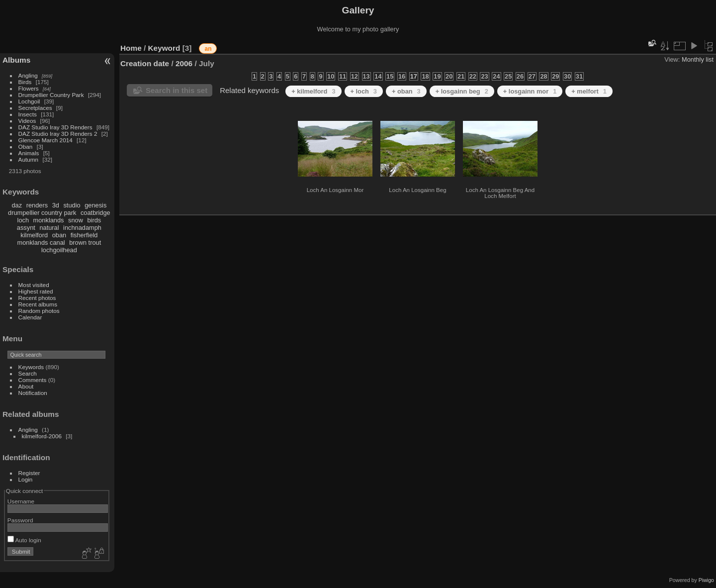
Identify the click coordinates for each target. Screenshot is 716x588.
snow (76, 220)
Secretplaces (35, 108)
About (26, 386)
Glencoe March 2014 (45, 140)
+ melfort (589, 91)
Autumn (29, 159)
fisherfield (84, 235)
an (208, 49)
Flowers (29, 88)
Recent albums (38, 304)
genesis (95, 205)
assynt (26, 228)
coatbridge (95, 213)
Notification (33, 393)
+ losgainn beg (462, 91)
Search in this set (177, 90)
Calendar (30, 317)
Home (131, 48)
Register (29, 473)
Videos (27, 121)
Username (21, 501)
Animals (29, 153)
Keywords (31, 367)
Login (26, 479)
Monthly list (698, 59)
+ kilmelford (313, 91)
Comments (33, 380)
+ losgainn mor (530, 91)
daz (17, 205)
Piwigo (706, 580)
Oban (26, 147)
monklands (49, 220)
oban (59, 235)
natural (49, 228)
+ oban (406, 91)
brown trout (85, 243)
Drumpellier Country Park (51, 95)
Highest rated (36, 291)
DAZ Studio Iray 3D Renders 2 (58, 134)
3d (56, 205)
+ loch (364, 91)
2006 (184, 63)
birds (94, 220)
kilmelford (34, 235)
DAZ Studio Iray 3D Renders (55, 127)
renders (37, 205)
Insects (28, 114)
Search (28, 373)
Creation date (145, 63)
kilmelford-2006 (42, 436)
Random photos (39, 311)
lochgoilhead (59, 250)
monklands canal (41, 243)
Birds (25, 82)
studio (72, 205)
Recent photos (37, 298)
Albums (16, 60)
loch (23, 220)
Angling (28, 75)
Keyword (164, 48)
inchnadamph (82, 228)
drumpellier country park (42, 213)
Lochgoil (29, 101)
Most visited (34, 285)
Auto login (24, 540)
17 (414, 76)
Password (20, 520)
